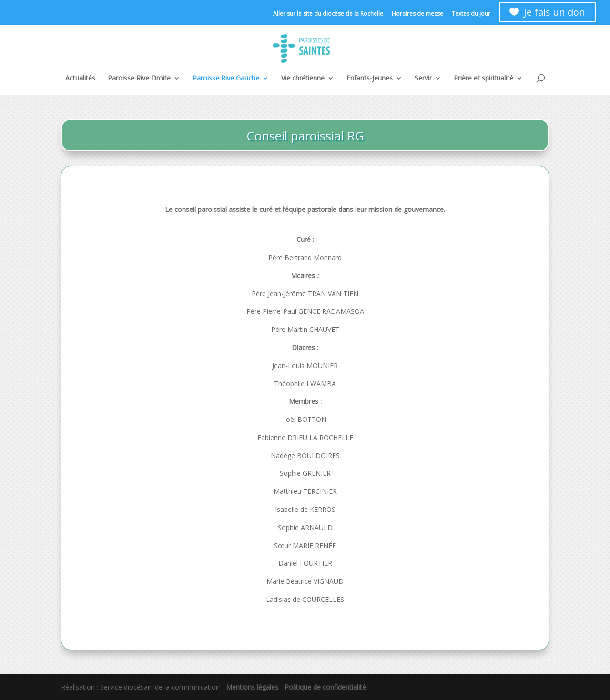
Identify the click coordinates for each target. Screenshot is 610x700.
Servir (423, 79)
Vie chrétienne (303, 79)
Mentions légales (252, 687)
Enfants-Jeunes (370, 79)
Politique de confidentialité (325, 687)
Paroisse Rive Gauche (226, 79)
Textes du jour (471, 14)
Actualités (80, 79)
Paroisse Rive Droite (139, 79)
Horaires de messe (417, 14)
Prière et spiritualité (483, 79)
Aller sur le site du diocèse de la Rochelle (328, 14)
